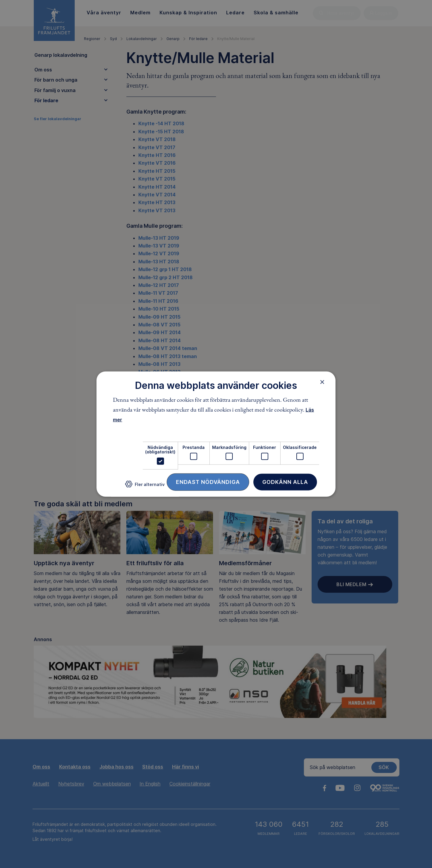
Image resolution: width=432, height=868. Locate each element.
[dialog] (216, 434)
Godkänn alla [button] (285, 482)
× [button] (322, 382)
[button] (145, 486)
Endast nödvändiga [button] (208, 482)
